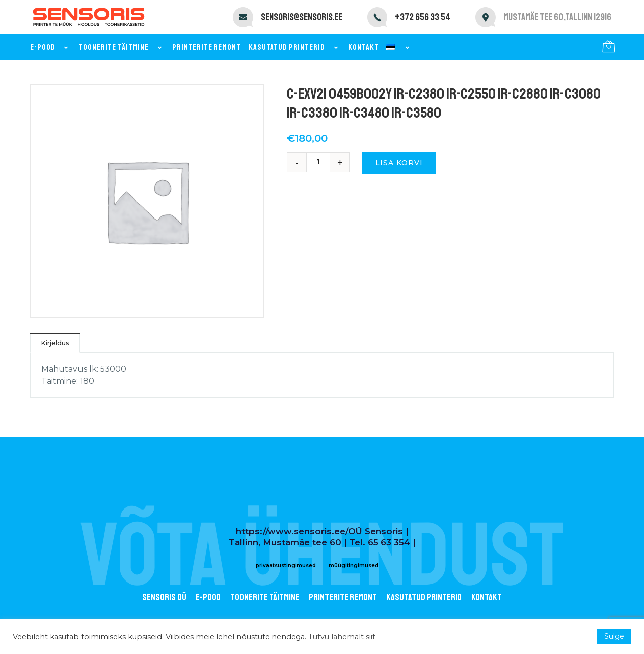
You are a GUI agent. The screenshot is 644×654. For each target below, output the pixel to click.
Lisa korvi (399, 163)
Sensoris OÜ (164, 597)
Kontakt (364, 47)
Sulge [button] (614, 636)
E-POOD (208, 597)
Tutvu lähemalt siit (342, 637)
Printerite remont (207, 47)
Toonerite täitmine (122, 47)
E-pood (51, 47)
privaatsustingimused (286, 566)
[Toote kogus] (322, 162)
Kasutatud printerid (295, 47)
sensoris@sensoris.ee (301, 17)
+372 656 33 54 (423, 17)
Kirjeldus (55, 343)
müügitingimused (353, 566)
